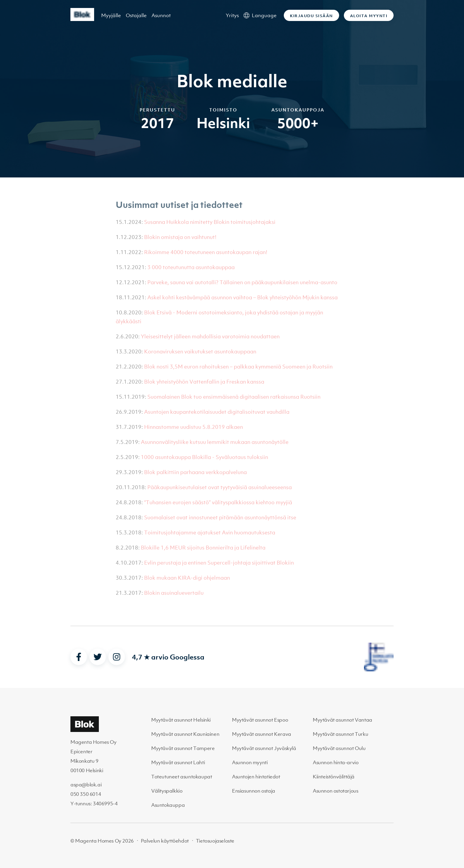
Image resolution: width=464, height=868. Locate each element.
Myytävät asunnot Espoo (260, 720)
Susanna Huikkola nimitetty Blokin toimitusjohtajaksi (210, 222)
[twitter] (98, 657)
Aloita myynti (369, 16)
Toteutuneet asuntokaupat (182, 777)
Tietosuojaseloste (215, 841)
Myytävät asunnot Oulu (339, 748)
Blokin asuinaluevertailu (174, 593)
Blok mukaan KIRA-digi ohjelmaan (187, 578)
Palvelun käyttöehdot (165, 841)
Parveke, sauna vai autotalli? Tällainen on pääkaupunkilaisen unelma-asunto (242, 282)
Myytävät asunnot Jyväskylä (264, 748)
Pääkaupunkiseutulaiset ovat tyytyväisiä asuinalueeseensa (220, 487)
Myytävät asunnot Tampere (183, 748)
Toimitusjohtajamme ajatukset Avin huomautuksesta (210, 532)
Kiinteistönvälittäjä (334, 777)
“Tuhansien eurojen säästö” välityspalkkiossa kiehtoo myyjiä (218, 502)
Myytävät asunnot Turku (340, 734)
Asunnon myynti (250, 762)
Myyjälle (111, 15)
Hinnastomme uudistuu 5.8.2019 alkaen (194, 427)
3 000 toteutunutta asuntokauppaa (191, 267)
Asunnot (161, 15)
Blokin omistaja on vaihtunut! (180, 237)
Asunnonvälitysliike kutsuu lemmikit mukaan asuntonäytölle (215, 442)
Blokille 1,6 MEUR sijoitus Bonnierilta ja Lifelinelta (203, 548)
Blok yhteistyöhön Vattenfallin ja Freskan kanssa (204, 382)
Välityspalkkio (167, 791)
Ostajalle (136, 15)
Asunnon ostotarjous (335, 791)
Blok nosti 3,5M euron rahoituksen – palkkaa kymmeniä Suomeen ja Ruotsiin (238, 367)
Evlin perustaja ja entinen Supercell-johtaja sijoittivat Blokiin (219, 563)
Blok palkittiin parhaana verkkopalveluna (195, 472)
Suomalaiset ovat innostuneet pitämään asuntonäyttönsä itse (220, 517)
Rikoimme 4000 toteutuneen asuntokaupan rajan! (206, 252)
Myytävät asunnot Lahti (178, 762)
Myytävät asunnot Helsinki (181, 720)
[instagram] (117, 657)
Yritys (232, 15)
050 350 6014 (86, 794)
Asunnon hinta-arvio (336, 762)
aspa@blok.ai (86, 785)
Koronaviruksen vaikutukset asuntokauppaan (200, 351)
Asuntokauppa (168, 805)
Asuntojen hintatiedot (256, 777)
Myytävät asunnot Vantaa (343, 720)
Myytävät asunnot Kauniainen (185, 734)
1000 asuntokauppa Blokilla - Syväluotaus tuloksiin (204, 457)
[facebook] (79, 657)
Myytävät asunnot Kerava (262, 734)
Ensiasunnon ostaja (254, 791)
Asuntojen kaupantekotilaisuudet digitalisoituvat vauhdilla (217, 412)
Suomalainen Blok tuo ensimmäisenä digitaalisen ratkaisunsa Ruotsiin (234, 397)
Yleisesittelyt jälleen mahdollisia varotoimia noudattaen (210, 336)
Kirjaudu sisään (311, 16)
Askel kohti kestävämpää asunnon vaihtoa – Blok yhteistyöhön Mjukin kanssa (243, 297)
